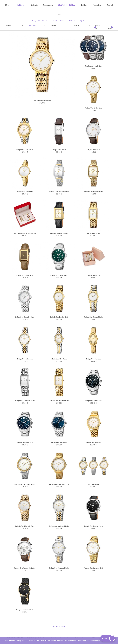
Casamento (48, 5)
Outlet (84, 5)
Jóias (7, 5)
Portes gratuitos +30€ (52, 21)
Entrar (59, 15)
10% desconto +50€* (66, 21)
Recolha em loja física (80, 21)
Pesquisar (97, 5)
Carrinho (111, 5)
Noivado (34, 5)
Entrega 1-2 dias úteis (38, 21)
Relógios (21, 5)
